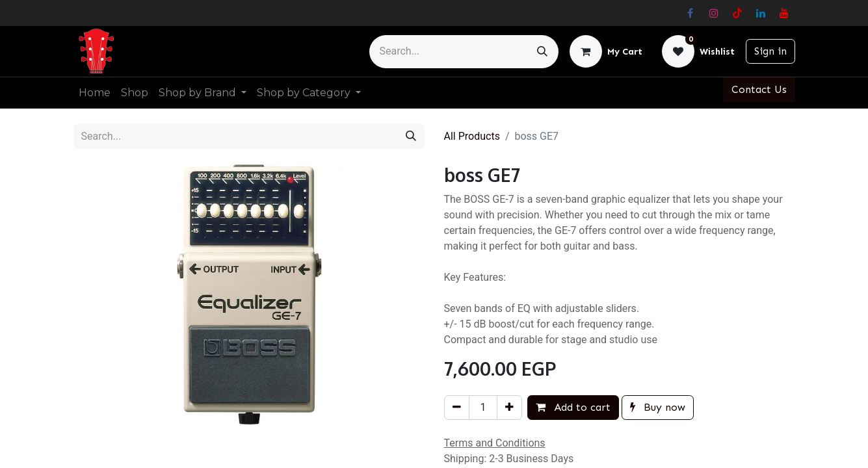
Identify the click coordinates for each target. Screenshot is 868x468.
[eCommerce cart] (606, 51)
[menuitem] (95, 93)
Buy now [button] (658, 407)
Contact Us (759, 89)
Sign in (770, 51)
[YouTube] (784, 13)
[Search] (542, 52)
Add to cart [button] (573, 407)
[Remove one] (457, 408)
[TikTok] (737, 13)
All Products (472, 136)
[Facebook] (690, 13)
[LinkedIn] (761, 13)
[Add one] (509, 408)
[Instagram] (714, 13)
